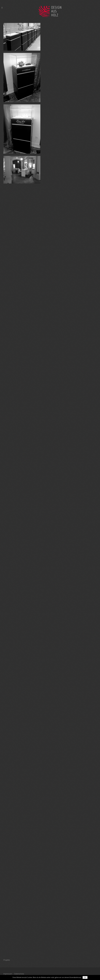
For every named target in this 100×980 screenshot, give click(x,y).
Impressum (8, 974)
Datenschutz (19, 974)
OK (85, 977)
